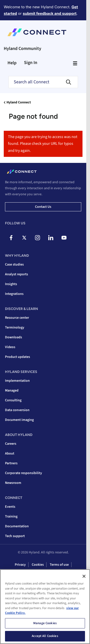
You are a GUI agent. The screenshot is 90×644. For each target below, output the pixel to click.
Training (11, 517)
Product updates (17, 357)
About (10, 454)
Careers (11, 444)
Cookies (38, 565)
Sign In (31, 63)
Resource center (17, 318)
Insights (11, 284)
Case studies (14, 265)
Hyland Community (22, 49)
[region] (45, 607)
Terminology (15, 328)
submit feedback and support (50, 13)
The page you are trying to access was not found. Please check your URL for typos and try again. (43, 144)
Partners (11, 463)
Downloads (13, 337)
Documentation (17, 526)
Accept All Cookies (45, 636)
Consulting (13, 400)
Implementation (17, 381)
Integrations (14, 294)
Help (12, 63)
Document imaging (19, 420)
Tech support (15, 536)
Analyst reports (16, 274)
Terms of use (59, 565)
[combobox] (43, 82)
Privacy (20, 565)
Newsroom (13, 483)
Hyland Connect (19, 102)
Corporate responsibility (23, 473)
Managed (12, 391)
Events (10, 507)
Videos (10, 347)
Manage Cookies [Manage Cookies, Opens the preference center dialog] (45, 623)
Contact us (43, 207)
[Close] (84, 576)
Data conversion (17, 410)
